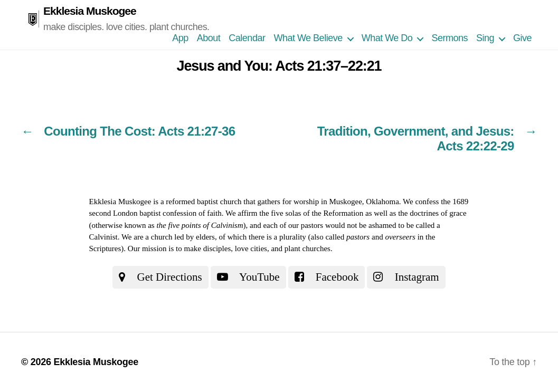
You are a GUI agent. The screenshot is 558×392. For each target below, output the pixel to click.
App (180, 38)
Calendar (247, 38)
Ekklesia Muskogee (90, 11)
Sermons (450, 38)
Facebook (327, 277)
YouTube (248, 277)
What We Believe (308, 38)
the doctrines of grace (432, 213)
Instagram (406, 277)
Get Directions (160, 277)
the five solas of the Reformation (311, 213)
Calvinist (103, 237)
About (209, 38)
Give (522, 38)
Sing (485, 38)
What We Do (387, 38)
